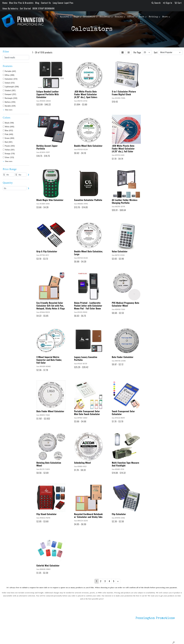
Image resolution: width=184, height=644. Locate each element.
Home (5, 3)
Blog (37, 3)
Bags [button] (76, 17)
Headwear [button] (105, 17)
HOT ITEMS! (42, 621)
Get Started (25, 8)
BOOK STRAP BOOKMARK (44, 8)
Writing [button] (153, 17)
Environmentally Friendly (48, 617)
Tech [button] (142, 17)
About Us (13, 617)
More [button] (165, 17)
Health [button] (119, 17)
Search (156, 3)
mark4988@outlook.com (164, 635)
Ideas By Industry (10, 8)
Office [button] (131, 17)
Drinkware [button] (89, 17)
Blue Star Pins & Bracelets (21, 3)
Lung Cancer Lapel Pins (63, 3)
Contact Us (46, 3)
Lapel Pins (42, 614)
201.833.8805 (169, 632)
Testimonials (15, 625)
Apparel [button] (65, 17)
